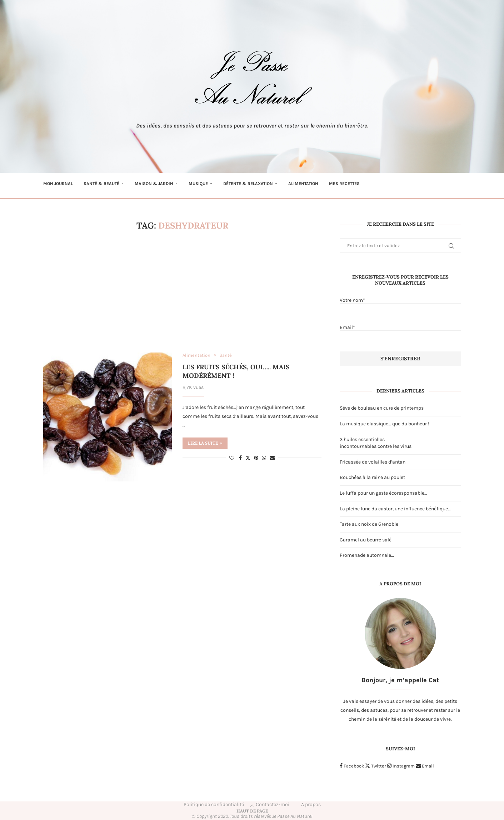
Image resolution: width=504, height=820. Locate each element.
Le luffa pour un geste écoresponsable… (383, 493)
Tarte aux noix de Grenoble (369, 524)
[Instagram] (401, 766)
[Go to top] (252, 811)
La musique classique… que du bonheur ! (385, 424)
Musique (198, 184)
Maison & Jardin (154, 184)
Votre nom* (400, 307)
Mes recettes (344, 184)
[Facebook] (352, 766)
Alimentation (303, 184)
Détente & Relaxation (248, 184)
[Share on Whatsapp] (264, 458)
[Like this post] (232, 458)
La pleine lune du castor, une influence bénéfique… (395, 509)
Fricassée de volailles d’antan (373, 462)
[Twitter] (376, 766)
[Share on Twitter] (248, 458)
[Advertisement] (183, 292)
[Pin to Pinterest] (256, 458)
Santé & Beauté (101, 184)
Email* (400, 334)
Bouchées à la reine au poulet (372, 477)
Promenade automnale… (367, 555)
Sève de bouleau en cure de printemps (382, 408)
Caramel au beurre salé (366, 540)
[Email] (425, 766)
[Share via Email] (272, 458)
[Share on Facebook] (240, 458)
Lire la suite (205, 443)
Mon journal (58, 184)
